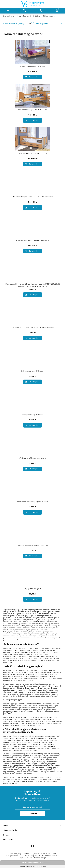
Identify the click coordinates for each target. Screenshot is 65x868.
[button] (8, 10)
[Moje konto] (41, 10)
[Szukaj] (24, 10)
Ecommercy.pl (40, 858)
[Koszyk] (57, 10)
